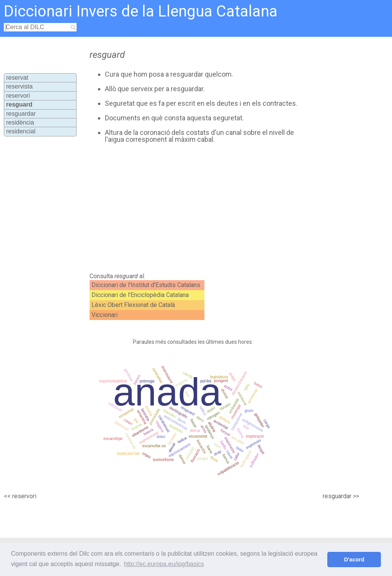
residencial (21, 131)
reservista (19, 86)
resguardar (21, 114)
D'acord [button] (354, 560)
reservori (18, 96)
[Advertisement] (217, 208)
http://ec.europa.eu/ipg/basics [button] (164, 564)
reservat (17, 78)
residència (20, 122)
